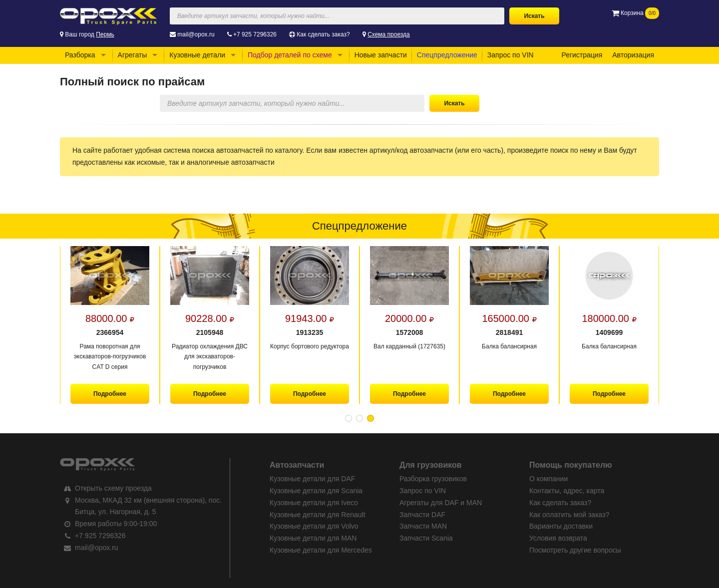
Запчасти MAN (423, 526)
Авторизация (633, 55)
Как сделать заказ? (323, 34)
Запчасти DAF (422, 515)
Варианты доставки (561, 526)
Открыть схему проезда (113, 488)
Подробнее (110, 394)
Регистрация (582, 55)
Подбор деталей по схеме (290, 55)
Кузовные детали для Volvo (314, 526)
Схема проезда (389, 34)
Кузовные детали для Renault (318, 515)
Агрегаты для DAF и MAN (441, 503)
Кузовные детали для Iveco (314, 503)
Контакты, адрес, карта (567, 491)
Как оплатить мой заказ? (569, 515)
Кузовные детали (197, 55)
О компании (548, 479)
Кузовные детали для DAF (312, 479)
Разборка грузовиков (433, 479)
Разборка (80, 55)
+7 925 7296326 (255, 34)
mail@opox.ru (196, 34)
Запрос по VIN (511, 55)
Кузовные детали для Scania (316, 491)
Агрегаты (133, 55)
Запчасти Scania (426, 538)
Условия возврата (558, 538)
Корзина (635, 13)
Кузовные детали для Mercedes (321, 550)
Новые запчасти (381, 55)
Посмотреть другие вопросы (575, 550)
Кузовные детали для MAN (313, 538)
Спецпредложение (447, 55)
